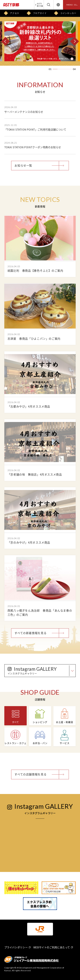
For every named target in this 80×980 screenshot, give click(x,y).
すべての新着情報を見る (30, 633)
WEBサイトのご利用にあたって (52, 947)
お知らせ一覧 (23, 165)
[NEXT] (74, 41)
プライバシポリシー (16, 947)
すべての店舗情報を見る (30, 774)
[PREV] (5, 41)
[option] (40, 41)
